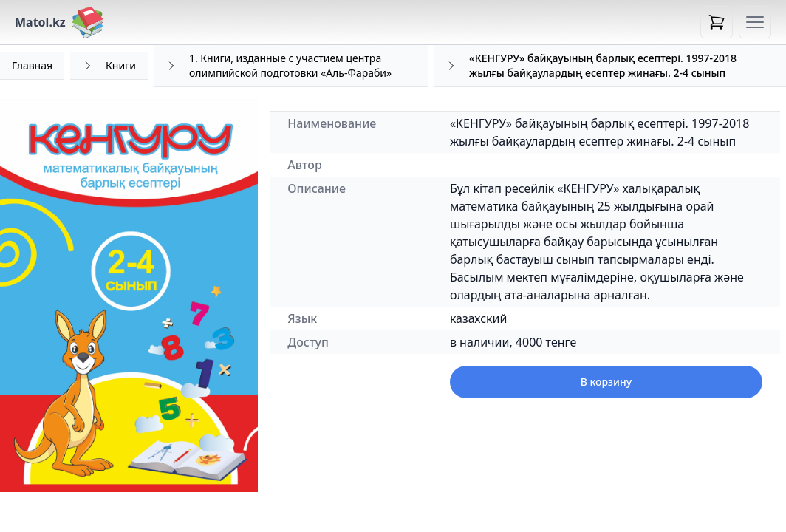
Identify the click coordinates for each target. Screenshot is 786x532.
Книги (121, 65)
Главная (32, 65)
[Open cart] (717, 22)
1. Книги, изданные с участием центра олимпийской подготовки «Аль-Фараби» (290, 65)
